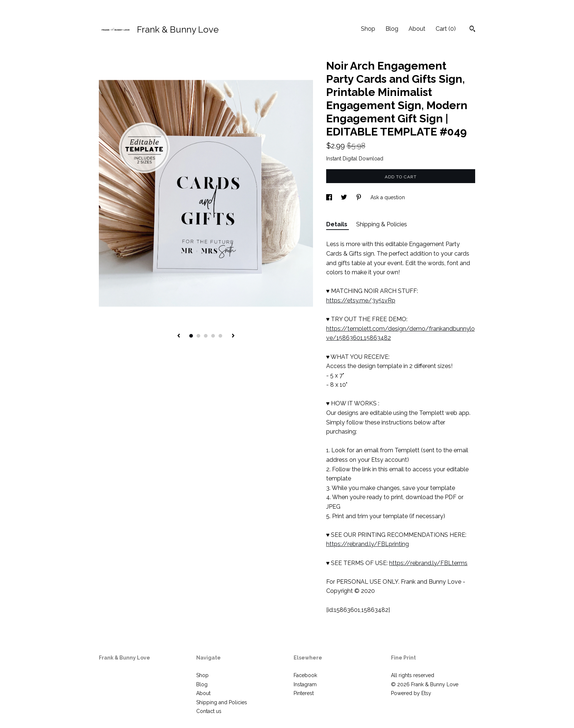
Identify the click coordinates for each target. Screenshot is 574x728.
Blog (392, 29)
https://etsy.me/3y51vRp (361, 300)
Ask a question (388, 197)
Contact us (209, 711)
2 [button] (198, 336)
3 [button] (206, 336)
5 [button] (220, 336)
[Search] (472, 30)
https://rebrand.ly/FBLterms (428, 563)
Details (338, 224)
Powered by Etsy (411, 693)
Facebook (305, 675)
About (417, 29)
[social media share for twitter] (345, 197)
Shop (368, 29)
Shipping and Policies (222, 702)
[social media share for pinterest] (359, 197)
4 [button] (213, 336)
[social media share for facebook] (330, 197)
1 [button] (191, 336)
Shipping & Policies (382, 224)
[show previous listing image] (179, 336)
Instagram (305, 684)
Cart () (446, 29)
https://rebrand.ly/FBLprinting (368, 544)
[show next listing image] (233, 336)
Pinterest (304, 693)
